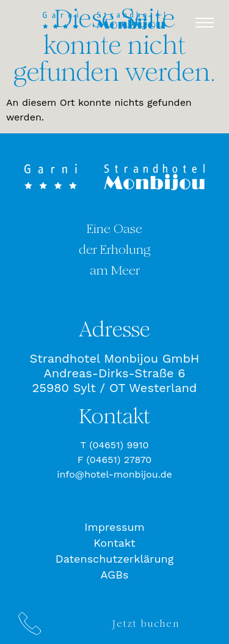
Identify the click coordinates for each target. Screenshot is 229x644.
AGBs (115, 575)
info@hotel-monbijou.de (114, 474)
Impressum (114, 527)
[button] (205, 23)
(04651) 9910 (119, 445)
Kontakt (114, 543)
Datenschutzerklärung (115, 559)
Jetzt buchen (146, 624)
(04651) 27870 (119, 460)
